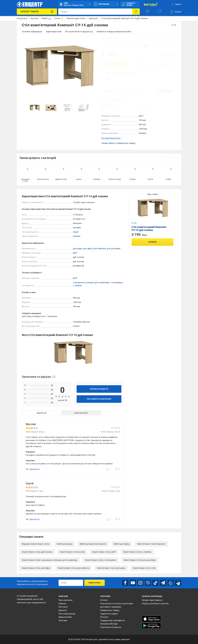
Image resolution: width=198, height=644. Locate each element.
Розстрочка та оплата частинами (117, 604)
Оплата (104, 600)
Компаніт (143, 112)
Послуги (104, 617)
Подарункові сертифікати (113, 620)
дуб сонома (79, 261)
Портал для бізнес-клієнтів (155, 604)
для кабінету (100, 249)
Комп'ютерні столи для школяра (140, 560)
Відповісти (33, 469)
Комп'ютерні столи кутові (72, 552)
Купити (115, 64)
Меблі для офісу (122, 544)
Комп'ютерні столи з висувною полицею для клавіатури (50, 560)
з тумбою (77, 285)
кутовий (77, 228)
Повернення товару (110, 610)
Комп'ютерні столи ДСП (104, 552)
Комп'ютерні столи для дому (111, 568)
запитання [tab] (79, 413)
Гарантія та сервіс (109, 614)
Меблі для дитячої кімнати (93, 544)
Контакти (63, 607)
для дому (77, 249)
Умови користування (152, 600)
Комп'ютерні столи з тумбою (137, 552)
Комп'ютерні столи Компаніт (151, 544)
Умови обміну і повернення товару (118, 143)
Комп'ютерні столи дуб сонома (37, 552)
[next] (178, 158)
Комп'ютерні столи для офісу (36, 568)
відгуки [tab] (40, 413)
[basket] (175, 12)
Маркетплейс (65, 617)
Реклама (63, 620)
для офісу (88, 249)
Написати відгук (99, 389)
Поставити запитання (99, 399)
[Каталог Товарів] (37, 12)
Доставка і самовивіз (111, 607)
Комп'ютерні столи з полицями (100, 560)
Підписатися (94, 583)
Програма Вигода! (109, 624)
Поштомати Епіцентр (111, 627)
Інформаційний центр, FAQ (30, 599)
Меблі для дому (65, 544)
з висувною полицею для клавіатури (91, 282)
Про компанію (66, 600)
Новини (62, 604)
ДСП (75, 253)
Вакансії (63, 610)
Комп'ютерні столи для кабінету (74, 568)
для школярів (113, 249)
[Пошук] (136, 12)
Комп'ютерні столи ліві (144, 568)
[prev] (170, 158)
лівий (76, 232)
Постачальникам (67, 614)
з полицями (117, 282)
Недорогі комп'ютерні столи (36, 544)
